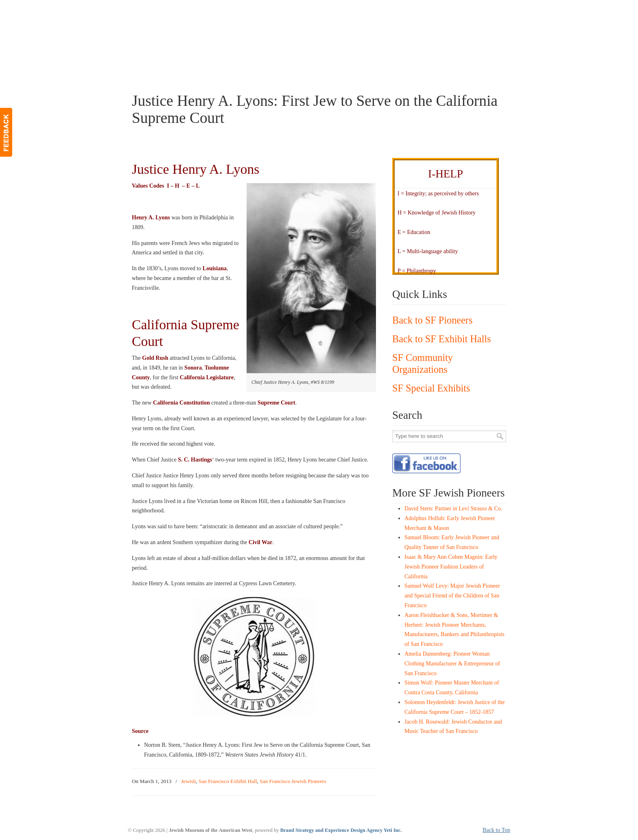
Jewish (188, 781)
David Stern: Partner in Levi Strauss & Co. (453, 509)
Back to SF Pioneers (432, 320)
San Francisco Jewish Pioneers (293, 781)
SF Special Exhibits (431, 388)
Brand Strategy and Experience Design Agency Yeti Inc (341, 830)
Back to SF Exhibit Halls (442, 339)
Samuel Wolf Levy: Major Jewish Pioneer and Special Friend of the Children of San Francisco (452, 596)
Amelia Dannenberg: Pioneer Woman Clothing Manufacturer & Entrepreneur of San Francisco (452, 664)
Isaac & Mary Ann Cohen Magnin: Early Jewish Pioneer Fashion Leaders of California (451, 567)
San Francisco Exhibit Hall (228, 781)
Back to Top (496, 830)
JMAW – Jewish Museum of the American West (195, 19)
